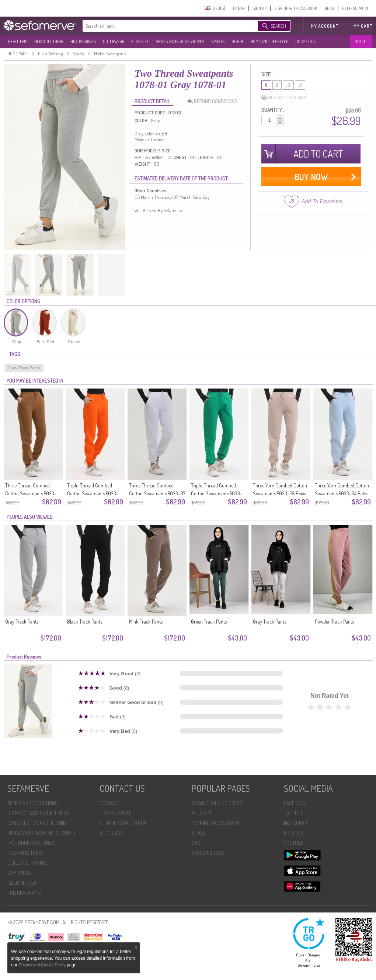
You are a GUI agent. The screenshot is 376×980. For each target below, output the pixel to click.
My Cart (363, 26)
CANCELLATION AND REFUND (37, 823)
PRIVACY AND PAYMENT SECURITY (42, 833)
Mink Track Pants (146, 622)
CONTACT (109, 803)
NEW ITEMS (18, 42)
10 (288, 85)
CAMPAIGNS (20, 873)
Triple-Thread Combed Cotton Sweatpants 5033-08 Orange (93, 494)
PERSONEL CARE (208, 853)
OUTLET (361, 42)
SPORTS (218, 42)
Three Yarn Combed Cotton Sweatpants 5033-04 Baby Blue (342, 494)
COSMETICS (305, 42)
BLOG (330, 8)
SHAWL (199, 833)
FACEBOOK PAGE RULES (32, 843)
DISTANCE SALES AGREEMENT (38, 813)
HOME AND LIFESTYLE (269, 42)
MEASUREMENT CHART (284, 98)
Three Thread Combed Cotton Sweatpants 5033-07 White (157, 494)
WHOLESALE (112, 833)
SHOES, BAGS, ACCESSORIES (180, 42)
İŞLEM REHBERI (22, 883)
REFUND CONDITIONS (214, 101)
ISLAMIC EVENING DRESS (217, 803)
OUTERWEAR (114, 42)
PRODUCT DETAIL (152, 101)
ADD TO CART (318, 154)
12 (300, 85)
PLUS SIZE (140, 42)
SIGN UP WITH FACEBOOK (296, 8)
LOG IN (239, 8)
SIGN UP (260, 8)
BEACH (237, 42)
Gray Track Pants (24, 368)
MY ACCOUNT (325, 26)
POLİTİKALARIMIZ (24, 893)
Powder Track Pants (334, 622)
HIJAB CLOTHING (49, 42)
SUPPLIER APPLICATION (123, 823)
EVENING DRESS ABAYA (216, 823)
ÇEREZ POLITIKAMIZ (27, 863)
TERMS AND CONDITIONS (33, 803)
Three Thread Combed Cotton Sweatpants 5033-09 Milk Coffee (31, 494)
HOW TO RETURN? (25, 853)
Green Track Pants (209, 622)
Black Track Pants (85, 622)
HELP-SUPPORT (355, 8)
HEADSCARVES (83, 42)
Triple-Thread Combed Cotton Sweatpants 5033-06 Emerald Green (217, 494)
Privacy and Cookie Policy (43, 965)
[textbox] (163, 26)
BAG (196, 843)
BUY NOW (311, 177)
